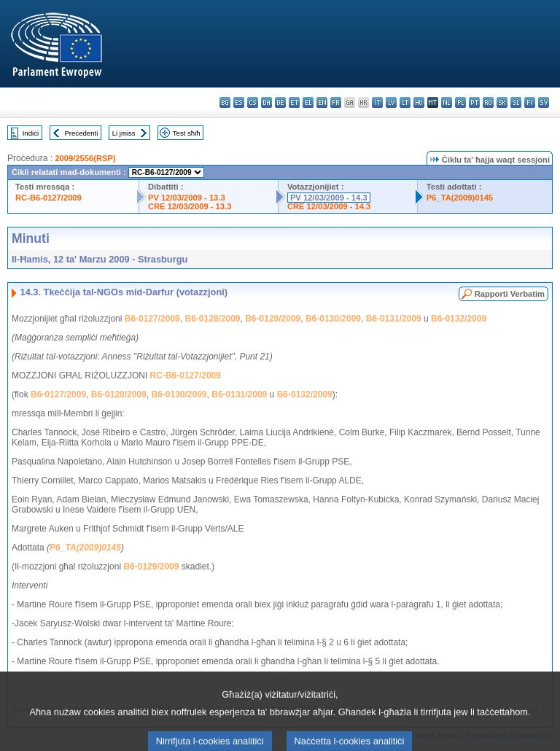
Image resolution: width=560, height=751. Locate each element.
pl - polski (460, 102)
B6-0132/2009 (459, 319)
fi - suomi (530, 102)
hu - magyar (419, 102)
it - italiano (377, 102)
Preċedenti (81, 133)
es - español (239, 102)
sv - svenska (544, 102)
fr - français (336, 102)
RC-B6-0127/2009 (48, 198)
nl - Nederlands (447, 102)
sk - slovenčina (502, 102)
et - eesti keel (294, 102)
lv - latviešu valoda (391, 102)
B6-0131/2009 (394, 319)
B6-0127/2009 (152, 319)
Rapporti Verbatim (510, 294)
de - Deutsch (280, 102)
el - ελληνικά (308, 102)
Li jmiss (124, 133)
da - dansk (267, 102)
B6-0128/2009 (212, 319)
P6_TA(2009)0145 (460, 198)
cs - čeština (253, 102)
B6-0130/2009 (333, 319)
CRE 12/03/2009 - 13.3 (190, 206)
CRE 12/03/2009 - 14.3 (329, 206)
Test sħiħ (187, 133)
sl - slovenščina (516, 102)
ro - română (488, 102)
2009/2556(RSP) (85, 158)
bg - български (225, 102)
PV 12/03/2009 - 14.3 (329, 198)
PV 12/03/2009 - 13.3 (187, 198)
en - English (322, 102)
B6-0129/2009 (273, 319)
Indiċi (31, 133)
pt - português (474, 102)
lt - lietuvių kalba (405, 102)
